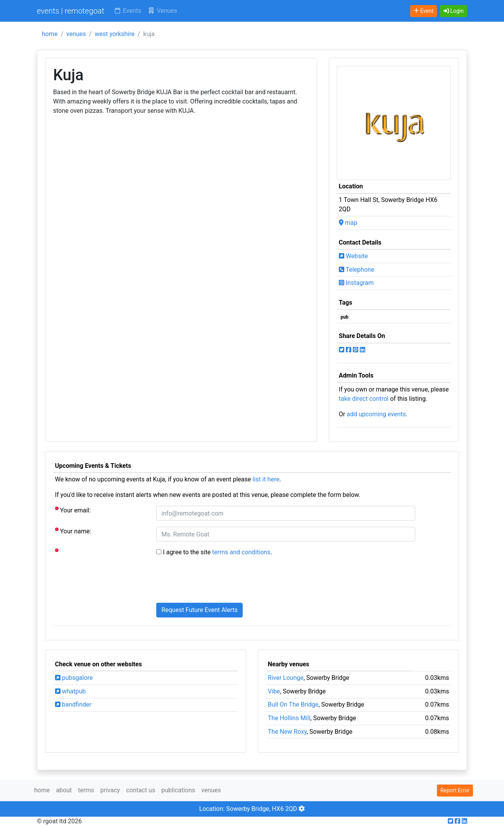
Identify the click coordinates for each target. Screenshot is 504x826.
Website (353, 256)
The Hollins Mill (289, 718)
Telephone (357, 270)
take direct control (364, 399)
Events (127, 11)
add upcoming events (376, 414)
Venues (162, 11)
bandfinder (73, 704)
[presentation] (215, 581)
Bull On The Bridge (293, 704)
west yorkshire (115, 34)
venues (76, 34)
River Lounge (286, 678)
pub (345, 317)
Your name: (73, 531)
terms (86, 790)
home (50, 34)
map (348, 223)
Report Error (455, 790)
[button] (454, 11)
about (64, 790)
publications (178, 790)
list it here (266, 479)
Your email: (73, 510)
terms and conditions (241, 552)
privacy (110, 790)
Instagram (356, 283)
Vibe (274, 691)
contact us (141, 790)
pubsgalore (74, 678)
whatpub (71, 691)
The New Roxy (287, 732)
